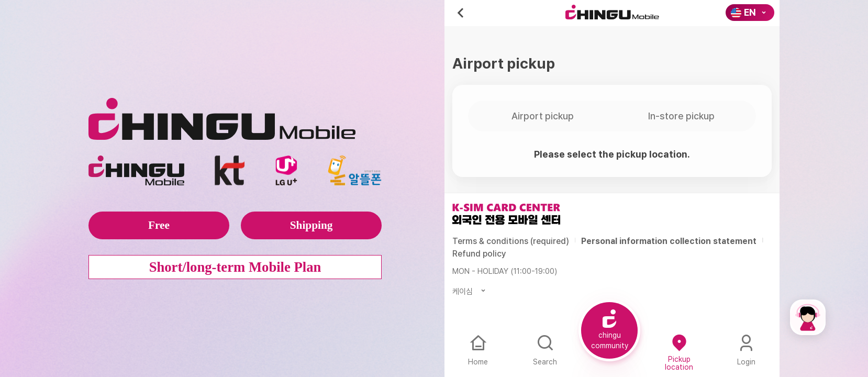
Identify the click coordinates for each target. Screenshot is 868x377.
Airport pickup (543, 116)
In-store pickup (681, 116)
